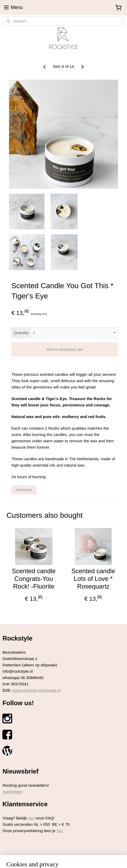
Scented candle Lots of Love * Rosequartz (93, 579)
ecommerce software (71, 858)
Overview (24, 490)
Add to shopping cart (65, 350)
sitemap (44, 858)
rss (53, 858)
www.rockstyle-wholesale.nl (36, 690)
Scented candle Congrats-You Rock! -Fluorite (34, 579)
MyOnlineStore (113, 858)
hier (31, 818)
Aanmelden (12, 792)
